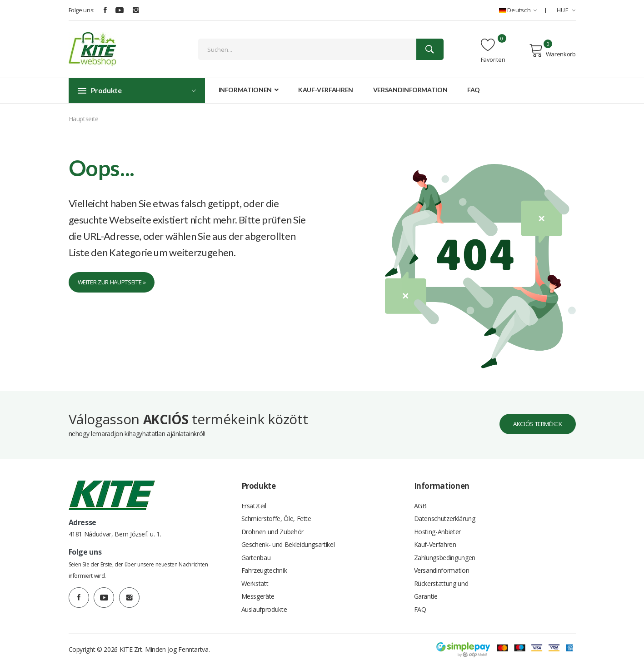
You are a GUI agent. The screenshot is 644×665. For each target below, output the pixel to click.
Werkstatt (255, 581)
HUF (566, 10)
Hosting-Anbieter (437, 527)
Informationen (249, 90)
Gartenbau (256, 554)
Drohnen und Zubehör (272, 527)
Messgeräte (258, 595)
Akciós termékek (533, 417)
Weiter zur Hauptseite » (117, 283)
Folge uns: (82, 10)
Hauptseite (84, 119)
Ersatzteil (254, 499)
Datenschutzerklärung (445, 513)
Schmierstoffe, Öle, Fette (276, 513)
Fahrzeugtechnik (264, 568)
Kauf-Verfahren (326, 90)
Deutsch (518, 10)
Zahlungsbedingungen (445, 554)
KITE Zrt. (132, 649)
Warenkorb (552, 50)
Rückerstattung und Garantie (441, 588)
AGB (420, 499)
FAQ (474, 90)
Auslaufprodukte (264, 608)
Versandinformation (410, 90)
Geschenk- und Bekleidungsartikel (288, 540)
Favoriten (493, 50)
